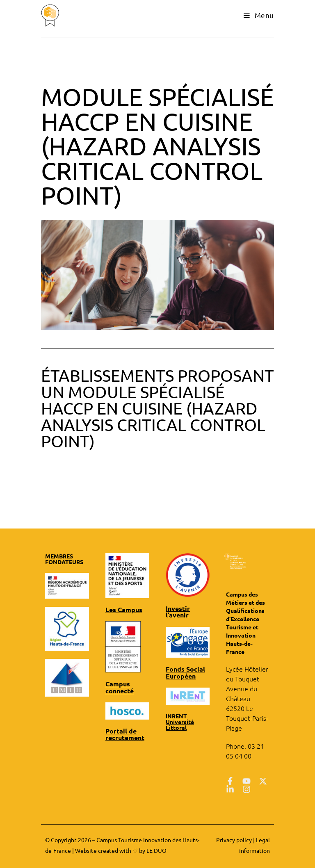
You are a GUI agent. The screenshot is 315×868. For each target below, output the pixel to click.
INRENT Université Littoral (180, 712)
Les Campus (121, 609)
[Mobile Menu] (260, 15)
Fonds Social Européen (183, 664)
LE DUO (156, 850)
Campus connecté (118, 686)
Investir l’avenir (187, 608)
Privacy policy (234, 840)
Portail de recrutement (122, 731)
